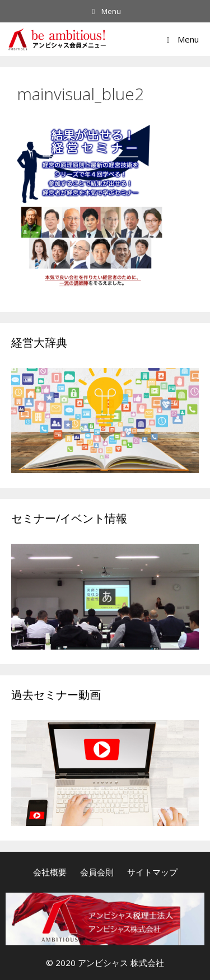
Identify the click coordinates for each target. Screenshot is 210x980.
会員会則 (97, 872)
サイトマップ (152, 872)
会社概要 (50, 872)
